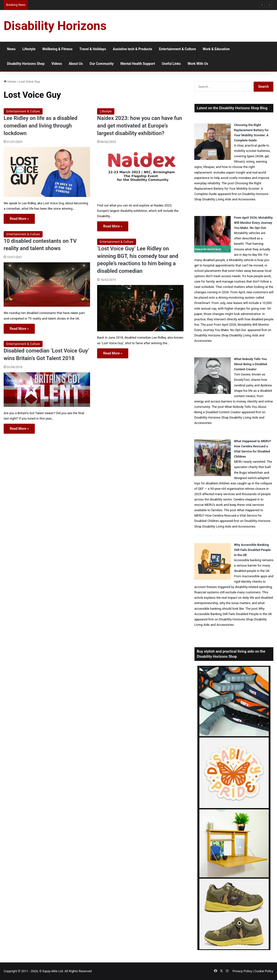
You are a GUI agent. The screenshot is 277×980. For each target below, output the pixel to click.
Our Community (102, 64)
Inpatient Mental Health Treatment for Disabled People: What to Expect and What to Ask (88, 5)
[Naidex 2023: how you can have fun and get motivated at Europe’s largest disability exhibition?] (140, 173)
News (11, 49)
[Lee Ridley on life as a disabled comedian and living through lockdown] (47, 172)
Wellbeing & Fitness (57, 49)
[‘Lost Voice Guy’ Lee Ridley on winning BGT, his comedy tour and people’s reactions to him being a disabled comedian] (140, 308)
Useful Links (171, 64)
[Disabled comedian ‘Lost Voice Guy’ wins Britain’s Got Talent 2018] (47, 390)
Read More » (19, 219)
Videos (57, 64)
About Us (76, 64)
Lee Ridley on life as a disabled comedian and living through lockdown (41, 126)
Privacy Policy (242, 971)
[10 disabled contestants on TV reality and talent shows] (47, 284)
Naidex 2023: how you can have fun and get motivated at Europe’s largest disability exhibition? (140, 126)
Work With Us (198, 64)
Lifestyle (29, 49)
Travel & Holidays (93, 49)
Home (10, 82)
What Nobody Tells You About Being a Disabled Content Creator (250, 364)
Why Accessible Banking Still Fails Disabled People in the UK (252, 550)
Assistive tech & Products (133, 49)
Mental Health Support (138, 64)
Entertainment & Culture (177, 49)
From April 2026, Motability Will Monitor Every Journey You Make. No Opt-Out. (253, 223)
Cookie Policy (264, 971)
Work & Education (216, 49)
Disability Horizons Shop (26, 64)
